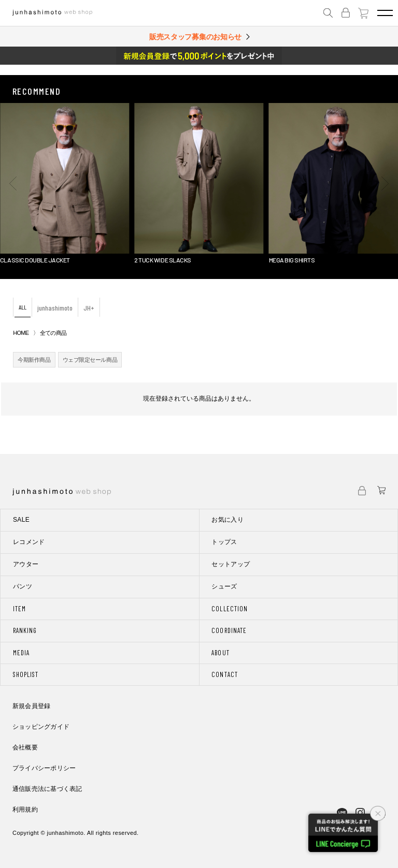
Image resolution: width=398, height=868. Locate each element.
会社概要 (25, 747)
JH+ (89, 308)
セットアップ (231, 564)
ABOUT (220, 653)
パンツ (23, 586)
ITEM (19, 609)
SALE (21, 520)
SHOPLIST (26, 674)
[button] (13, 183)
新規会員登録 (31, 706)
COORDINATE (229, 630)
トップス (224, 542)
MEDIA (21, 653)
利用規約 (25, 810)
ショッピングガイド (41, 727)
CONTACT (224, 674)
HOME (21, 333)
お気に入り (228, 520)
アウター (26, 564)
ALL (23, 307)
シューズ (224, 586)
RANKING (25, 630)
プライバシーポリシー (44, 768)
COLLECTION (229, 609)
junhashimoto (55, 308)
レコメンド (29, 542)
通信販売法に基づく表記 (47, 789)
